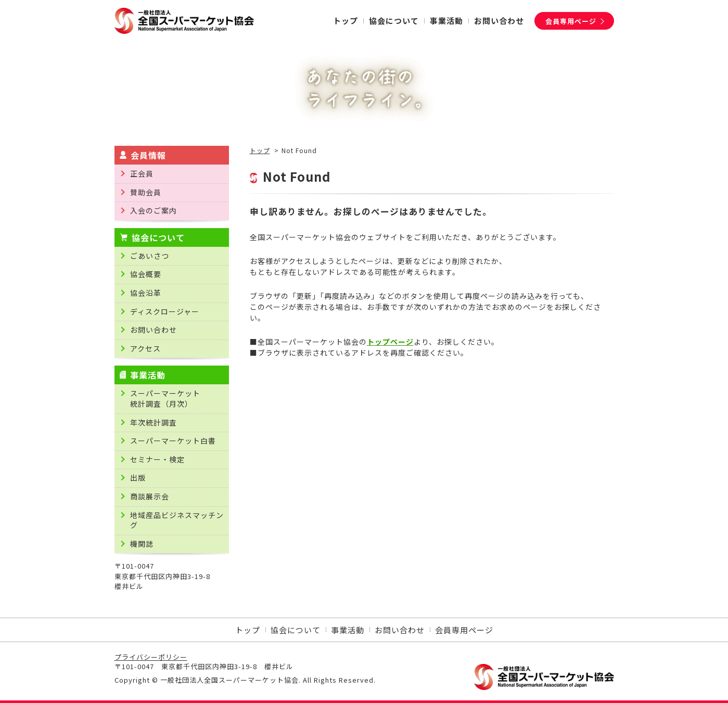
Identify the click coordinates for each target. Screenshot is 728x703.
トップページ (390, 342)
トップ (260, 150)
